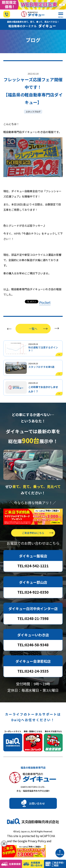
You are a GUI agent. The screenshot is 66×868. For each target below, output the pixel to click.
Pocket (45, 302)
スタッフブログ (33, 112)
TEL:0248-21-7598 (33, 618)
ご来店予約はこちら (33, 533)
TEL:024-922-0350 (33, 592)
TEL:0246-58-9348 (33, 645)
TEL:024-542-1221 (33, 566)
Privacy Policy (37, 841)
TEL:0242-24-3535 (33, 671)
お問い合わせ (37, 803)
